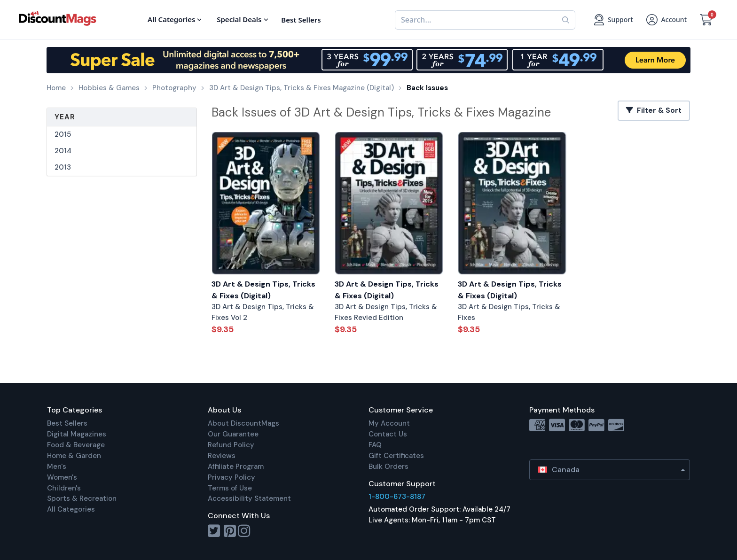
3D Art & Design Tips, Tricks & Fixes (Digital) (263, 290)
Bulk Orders (388, 467)
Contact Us (388, 434)
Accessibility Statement (249, 498)
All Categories (71, 509)
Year (65, 117)
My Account (389, 423)
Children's (64, 488)
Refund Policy (231, 445)
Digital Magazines (77, 434)
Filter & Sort (654, 110)
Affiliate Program (236, 467)
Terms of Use (230, 488)
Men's (57, 467)
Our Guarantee (233, 434)
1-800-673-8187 (397, 497)
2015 (63, 134)
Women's (62, 477)
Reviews (222, 456)
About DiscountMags (243, 423)
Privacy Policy (231, 477)
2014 (63, 151)
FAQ (375, 445)
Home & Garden (74, 456)
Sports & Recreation (82, 498)
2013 (63, 167)
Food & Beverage (76, 445)
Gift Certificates (396, 456)
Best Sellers (67, 423)
